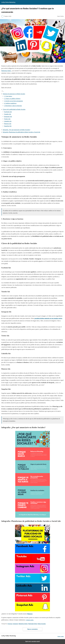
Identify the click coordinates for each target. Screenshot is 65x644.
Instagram (15, 624)
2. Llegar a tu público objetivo (12, 99)
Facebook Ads (8, 112)
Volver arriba (61, 637)
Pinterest (30, 614)
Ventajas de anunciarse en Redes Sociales (14, 94)
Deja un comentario (33, 629)
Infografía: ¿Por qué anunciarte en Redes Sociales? (16, 130)
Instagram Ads (8, 117)
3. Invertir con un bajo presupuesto (13, 101)
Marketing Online (6, 71)
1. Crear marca (8, 96)
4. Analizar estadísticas (10, 103)
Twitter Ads (7, 119)
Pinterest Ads (8, 124)
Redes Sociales (42, 624)
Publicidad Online (33, 624)
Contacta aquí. (30, 620)
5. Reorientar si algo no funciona (13, 106)
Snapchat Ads (8, 126)
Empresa (10, 624)
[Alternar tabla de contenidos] (3, 91)
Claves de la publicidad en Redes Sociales (14, 109)
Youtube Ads (8, 114)
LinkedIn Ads (8, 121)
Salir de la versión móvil (32, 642)
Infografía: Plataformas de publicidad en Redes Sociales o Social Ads (21, 132)
